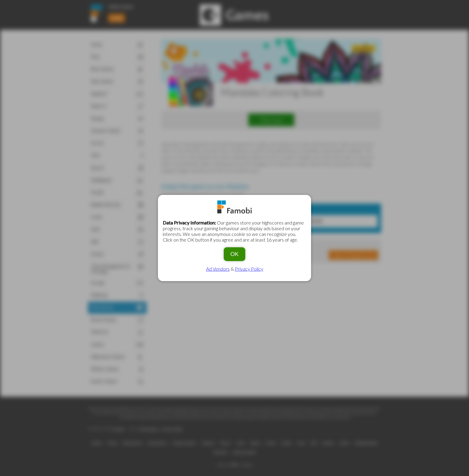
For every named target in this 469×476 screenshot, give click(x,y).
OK (234, 254)
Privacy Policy (249, 269)
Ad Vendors (218, 269)
